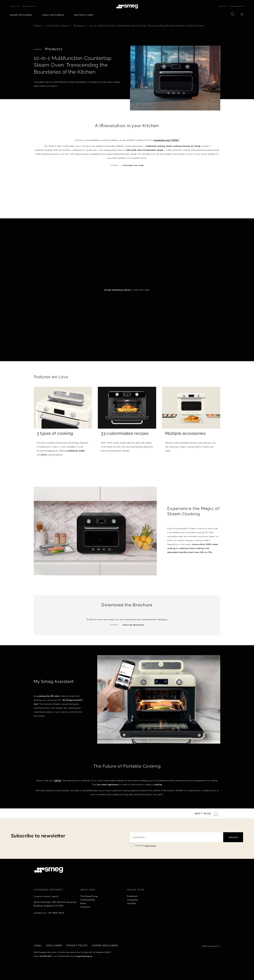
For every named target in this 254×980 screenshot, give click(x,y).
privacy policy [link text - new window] (150, 950)
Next (149, 531)
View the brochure (133, 625)
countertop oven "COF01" (166, 140)
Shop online (15, 6)
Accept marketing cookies (117, 290)
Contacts (222, 6)
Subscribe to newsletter (38, 940)
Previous (41, 531)
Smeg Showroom (29, 6)
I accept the (145, 950)
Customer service (237, 6)
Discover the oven (133, 165)
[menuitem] (22, 15)
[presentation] (30, 203)
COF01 (58, 781)
